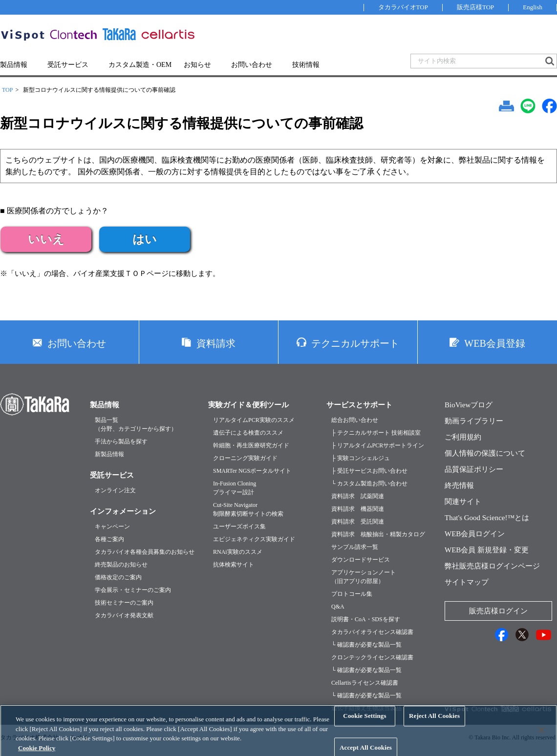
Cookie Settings (364, 724)
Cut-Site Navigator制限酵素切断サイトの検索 (248, 509)
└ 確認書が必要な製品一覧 (366, 645)
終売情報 (459, 485)
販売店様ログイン (498, 611)
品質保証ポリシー (474, 469)
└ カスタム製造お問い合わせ (369, 483)
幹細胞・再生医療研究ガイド (251, 445)
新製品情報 (109, 454)
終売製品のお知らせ (121, 565)
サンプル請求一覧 (355, 547)
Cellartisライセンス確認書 (365, 683)
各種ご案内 (109, 539)
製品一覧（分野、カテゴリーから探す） (136, 424)
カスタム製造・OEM (140, 65)
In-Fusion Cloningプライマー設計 (235, 488)
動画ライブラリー (474, 421)
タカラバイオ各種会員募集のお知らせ (145, 552)
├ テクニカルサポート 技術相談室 (376, 433)
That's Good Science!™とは (487, 518)
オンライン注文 (115, 490)
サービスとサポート (359, 405)
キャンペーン (112, 526)
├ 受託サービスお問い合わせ (369, 471)
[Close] (541, 737)
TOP (7, 90)
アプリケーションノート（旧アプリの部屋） (364, 577)
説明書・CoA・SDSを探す (366, 619)
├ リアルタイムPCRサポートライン (378, 445)
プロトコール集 (352, 594)
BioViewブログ (469, 405)
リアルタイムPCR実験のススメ (254, 420)
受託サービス (68, 65)
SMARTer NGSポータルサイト (252, 471)
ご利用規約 (463, 437)
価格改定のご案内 (118, 577)
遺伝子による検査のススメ (248, 433)
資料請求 (216, 343)
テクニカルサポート (355, 343)
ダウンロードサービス (361, 560)
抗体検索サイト (234, 565)
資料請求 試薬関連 (358, 496)
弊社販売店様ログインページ (492, 566)
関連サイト (463, 502)
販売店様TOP (475, 7)
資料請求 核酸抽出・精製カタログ (378, 534)
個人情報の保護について (485, 453)
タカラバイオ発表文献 (124, 615)
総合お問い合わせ (355, 420)
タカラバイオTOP (403, 7)
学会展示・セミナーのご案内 (133, 590)
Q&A (338, 607)
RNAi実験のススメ (238, 552)
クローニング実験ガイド (245, 458)
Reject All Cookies (434, 724)
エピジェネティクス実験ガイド (254, 539)
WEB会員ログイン (475, 534)
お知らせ (197, 65)
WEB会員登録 (494, 343)
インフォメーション (123, 511)
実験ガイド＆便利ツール (248, 405)
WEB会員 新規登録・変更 (487, 550)
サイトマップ (467, 582)
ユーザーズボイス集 (239, 526)
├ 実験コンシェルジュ (361, 458)
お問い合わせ (252, 65)
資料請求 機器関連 (358, 509)
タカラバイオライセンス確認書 (372, 632)
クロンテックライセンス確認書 (372, 657)
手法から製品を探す (121, 441)
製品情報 (14, 65)
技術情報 (306, 65)
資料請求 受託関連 (358, 522)
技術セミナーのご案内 (124, 603)
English (533, 7)
